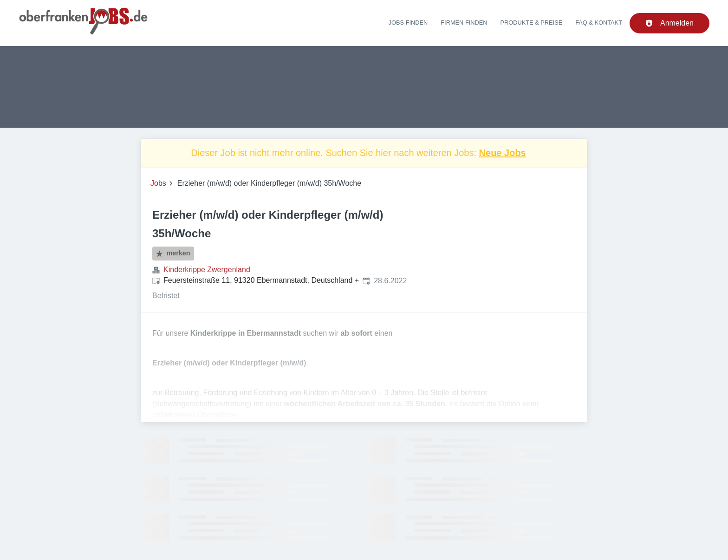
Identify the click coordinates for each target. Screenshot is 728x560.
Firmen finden (464, 23)
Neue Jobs (503, 153)
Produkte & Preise (532, 23)
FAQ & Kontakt (599, 23)
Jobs (158, 183)
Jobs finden (408, 23)
